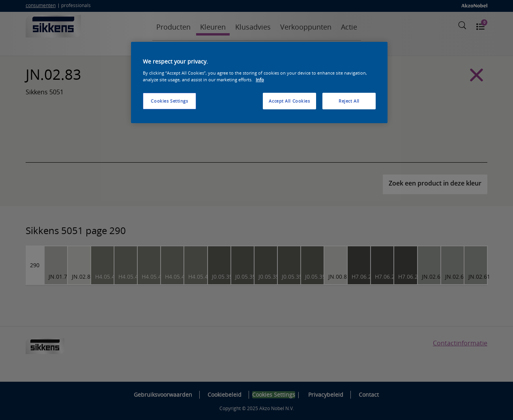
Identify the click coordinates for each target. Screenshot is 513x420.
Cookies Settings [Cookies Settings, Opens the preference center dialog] (169, 101)
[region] (259, 82)
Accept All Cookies (289, 101)
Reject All (349, 101)
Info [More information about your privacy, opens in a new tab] (260, 80)
